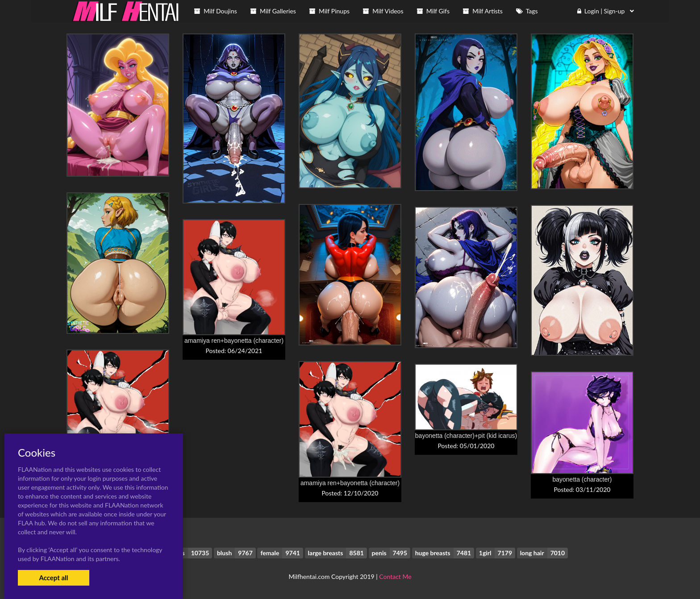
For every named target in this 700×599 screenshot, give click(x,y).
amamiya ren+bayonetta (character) (234, 341)
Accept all (53, 578)
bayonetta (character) (582, 479)
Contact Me (395, 576)
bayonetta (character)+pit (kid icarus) (466, 436)
